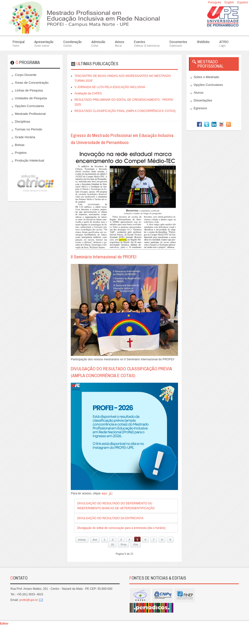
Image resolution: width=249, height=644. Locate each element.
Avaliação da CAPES (88, 93)
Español (243, 2)
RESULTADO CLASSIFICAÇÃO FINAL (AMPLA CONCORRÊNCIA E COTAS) (125, 111)
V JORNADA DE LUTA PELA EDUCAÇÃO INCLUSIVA (110, 87)
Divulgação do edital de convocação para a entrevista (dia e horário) (121, 528)
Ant (95, 540)
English (230, 2)
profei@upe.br (29, 600)
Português (215, 2)
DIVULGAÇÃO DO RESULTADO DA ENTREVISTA (110, 518)
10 (112, 544)
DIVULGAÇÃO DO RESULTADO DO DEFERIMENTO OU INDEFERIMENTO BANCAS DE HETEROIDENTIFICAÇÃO (116, 506)
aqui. (105, 493)
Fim (136, 544)
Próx (124, 544)
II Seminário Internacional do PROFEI (104, 257)
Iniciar (82, 540)
